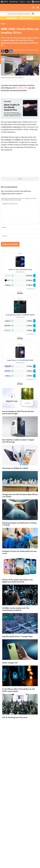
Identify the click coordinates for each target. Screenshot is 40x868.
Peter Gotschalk (20, 50)
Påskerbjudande (20, 18)
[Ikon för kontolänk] (33, 7)
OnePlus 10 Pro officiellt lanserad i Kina (12, 107)
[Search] (33, 14)
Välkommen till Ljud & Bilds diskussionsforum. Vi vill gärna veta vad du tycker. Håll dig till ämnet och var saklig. (19, 199)
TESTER (4, 2)
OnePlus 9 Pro (22, 88)
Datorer (23, 2)
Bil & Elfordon (14, 2)
